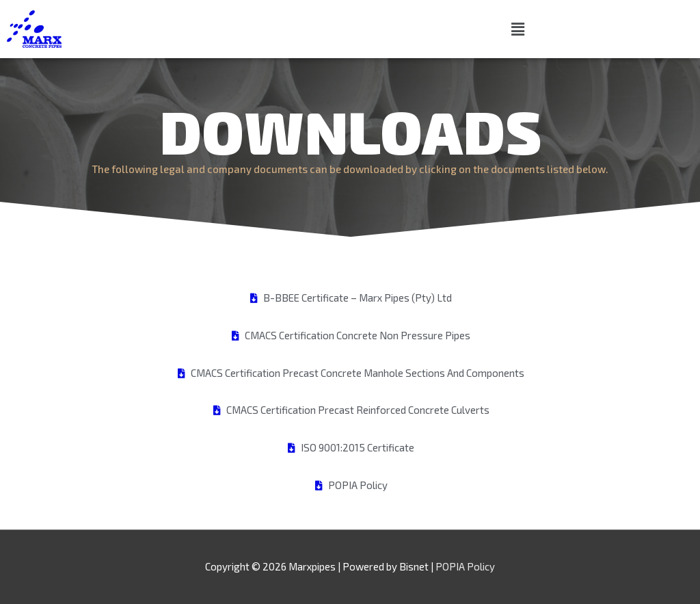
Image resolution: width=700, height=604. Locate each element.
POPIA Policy (465, 566)
